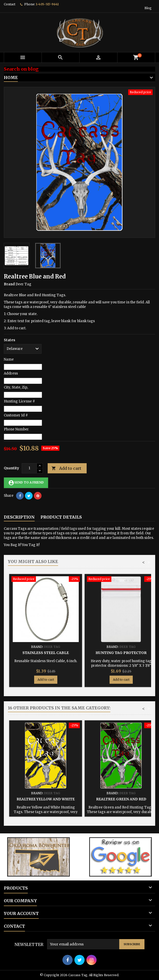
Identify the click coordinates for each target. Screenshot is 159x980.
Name (9, 359)
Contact (10, 4)
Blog (148, 8)
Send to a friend (26, 483)
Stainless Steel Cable (46, 653)
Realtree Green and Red (121, 799)
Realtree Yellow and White (46, 799)
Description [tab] (19, 517)
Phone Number (16, 429)
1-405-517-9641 (47, 4)
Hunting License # (19, 401)
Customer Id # (16, 415)
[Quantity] (29, 468)
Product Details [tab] (61, 517)
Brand (9, 284)
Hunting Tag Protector (121, 653)
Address (11, 373)
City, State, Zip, (16, 387)
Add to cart (66, 468)
